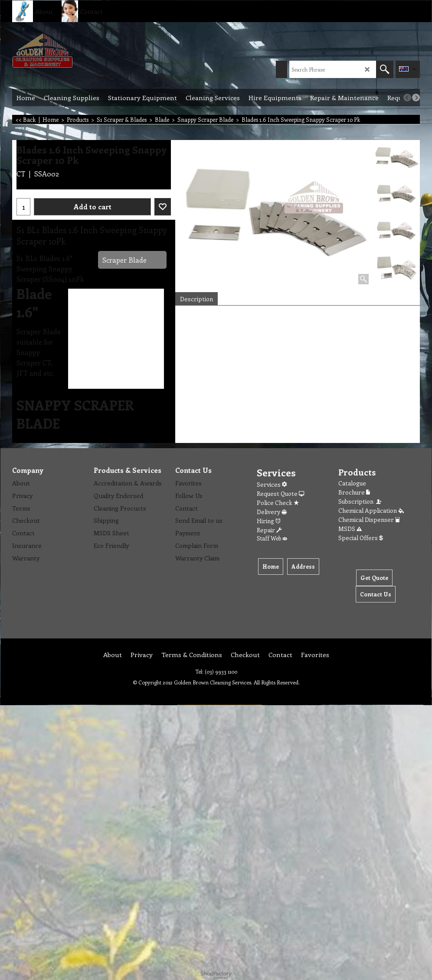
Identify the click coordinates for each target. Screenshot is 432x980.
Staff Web (272, 538)
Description (196, 299)
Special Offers (361, 538)
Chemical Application (371, 510)
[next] (416, 98)
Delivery (272, 512)
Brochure (354, 492)
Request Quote (280, 493)
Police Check (278, 503)
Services (272, 484)
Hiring (269, 521)
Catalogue (352, 483)
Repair (269, 530)
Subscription (360, 501)
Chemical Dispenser (369, 519)
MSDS (350, 529)
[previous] (407, 98)
